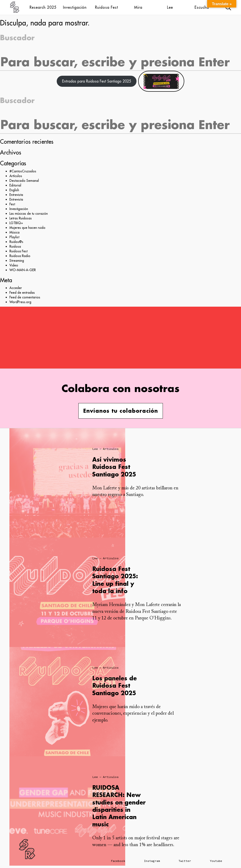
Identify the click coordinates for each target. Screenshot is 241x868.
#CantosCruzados (23, 171)
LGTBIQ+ (16, 223)
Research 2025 (43, 7)
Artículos (16, 176)
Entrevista (16, 195)
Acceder (16, 288)
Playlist (14, 237)
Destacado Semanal (24, 181)
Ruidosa (15, 246)
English (14, 190)
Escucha (202, 7)
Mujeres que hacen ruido (27, 228)
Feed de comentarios (25, 297)
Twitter (185, 861)
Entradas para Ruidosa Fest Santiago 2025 (97, 81)
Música (14, 232)
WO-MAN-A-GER (23, 270)
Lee (170, 7)
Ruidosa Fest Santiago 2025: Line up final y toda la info (115, 580)
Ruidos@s (16, 242)
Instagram (152, 861)
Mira (138, 7)
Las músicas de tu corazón (29, 214)
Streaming (17, 261)
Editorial (15, 185)
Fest (12, 204)
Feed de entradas (22, 293)
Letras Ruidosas (21, 218)
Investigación (75, 7)
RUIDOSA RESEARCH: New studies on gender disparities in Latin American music (119, 806)
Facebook (118, 861)
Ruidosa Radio (20, 256)
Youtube (216, 861)
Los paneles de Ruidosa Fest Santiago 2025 (114, 685)
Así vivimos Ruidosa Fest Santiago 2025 (114, 467)
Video (14, 265)
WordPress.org (20, 302)
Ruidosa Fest (107, 7)
